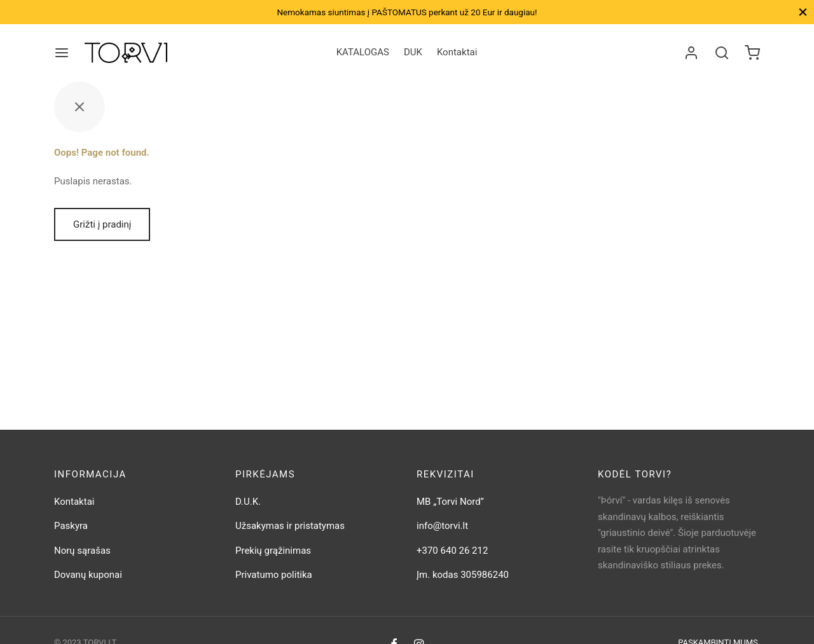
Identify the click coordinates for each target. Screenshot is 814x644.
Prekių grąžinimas (273, 551)
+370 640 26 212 (452, 551)
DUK (413, 52)
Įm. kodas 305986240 (463, 575)
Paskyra (71, 526)
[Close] (803, 12)
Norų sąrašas (82, 551)
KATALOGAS (363, 52)
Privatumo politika (274, 575)
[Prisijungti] (691, 53)
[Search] (722, 53)
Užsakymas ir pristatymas (290, 526)
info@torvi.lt (442, 526)
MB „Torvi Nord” (450, 502)
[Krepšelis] (752, 53)
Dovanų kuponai (88, 575)
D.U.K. (248, 502)
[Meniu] (62, 53)
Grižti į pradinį (102, 224)
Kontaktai (457, 52)
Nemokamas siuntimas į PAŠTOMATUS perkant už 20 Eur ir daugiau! (407, 12)
